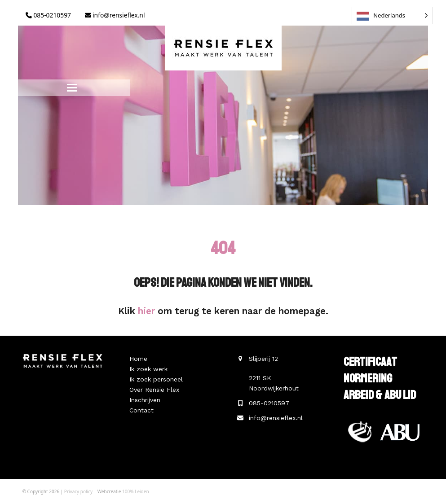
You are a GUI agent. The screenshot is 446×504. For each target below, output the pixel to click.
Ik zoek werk (148, 369)
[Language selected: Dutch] (392, 15)
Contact (141, 410)
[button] (72, 88)
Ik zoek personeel (156, 379)
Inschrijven (145, 400)
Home (138, 359)
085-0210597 (48, 15)
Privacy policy (78, 491)
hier (146, 311)
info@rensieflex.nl (115, 15)
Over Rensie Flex (154, 390)
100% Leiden (136, 491)
